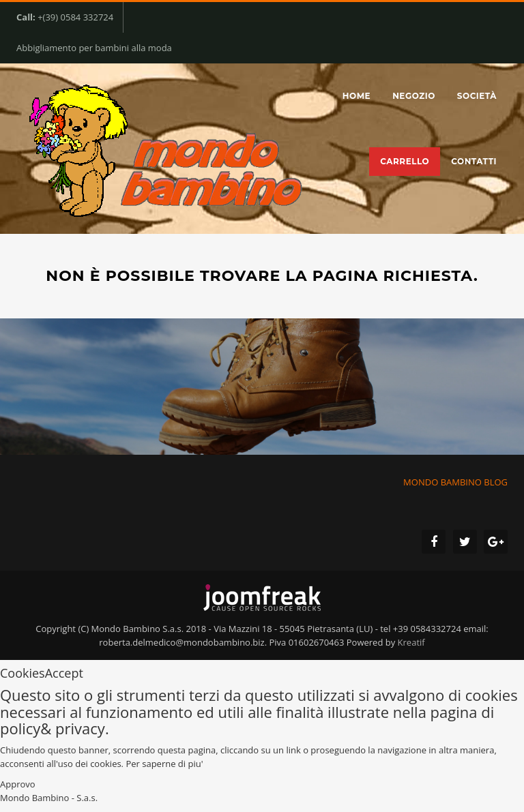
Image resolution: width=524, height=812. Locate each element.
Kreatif (411, 642)
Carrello (405, 161)
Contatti (474, 161)
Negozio (414, 96)
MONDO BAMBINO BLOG (454, 482)
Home (356, 96)
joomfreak (262, 598)
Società (477, 96)
